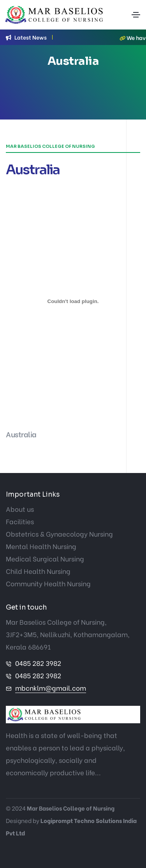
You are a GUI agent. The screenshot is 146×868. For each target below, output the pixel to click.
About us (20, 509)
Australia (21, 434)
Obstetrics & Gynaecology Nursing (59, 534)
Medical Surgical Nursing (45, 559)
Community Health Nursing (48, 583)
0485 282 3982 (38, 663)
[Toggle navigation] (136, 15)
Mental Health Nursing (41, 546)
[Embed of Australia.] (73, 301)
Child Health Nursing (38, 571)
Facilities (20, 521)
